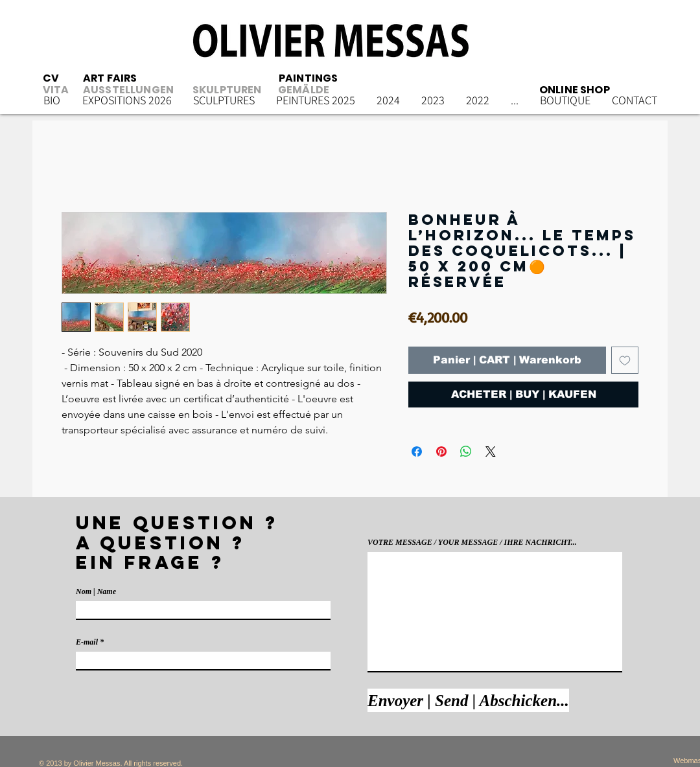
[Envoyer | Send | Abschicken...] (468, 700)
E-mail (87, 642)
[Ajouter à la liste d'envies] (625, 360)
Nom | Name (96, 591)
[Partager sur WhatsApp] (466, 452)
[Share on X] (491, 452)
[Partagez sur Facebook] (417, 452)
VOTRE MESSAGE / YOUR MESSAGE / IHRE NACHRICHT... (472, 542)
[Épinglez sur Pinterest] (441, 452)
